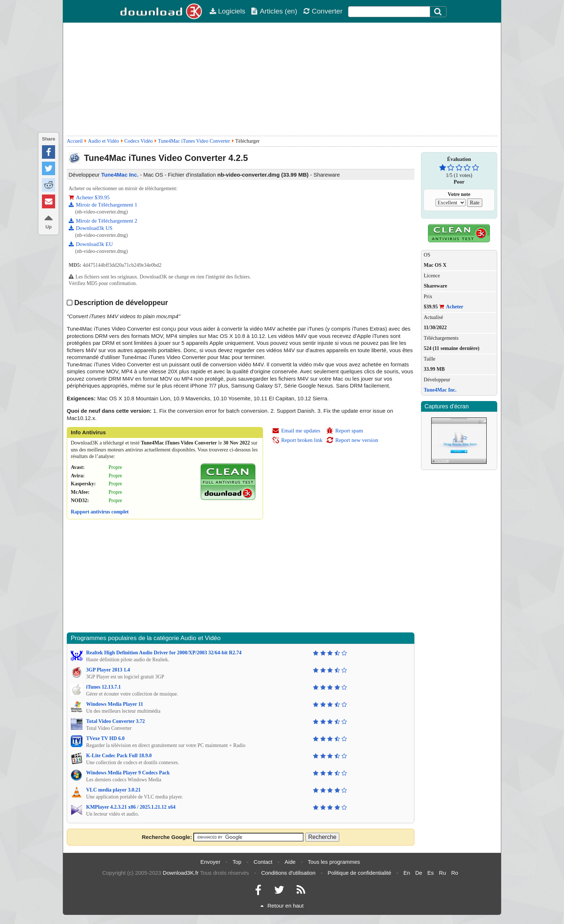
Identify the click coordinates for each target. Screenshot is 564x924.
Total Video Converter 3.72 (115, 721)
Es (431, 873)
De (419, 873)
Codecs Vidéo (139, 141)
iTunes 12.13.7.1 (103, 687)
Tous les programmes (334, 862)
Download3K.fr (181, 873)
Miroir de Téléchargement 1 (103, 205)
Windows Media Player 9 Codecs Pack (128, 773)
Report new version (352, 440)
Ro (455, 873)
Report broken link (297, 440)
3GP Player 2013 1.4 (108, 670)
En (407, 873)
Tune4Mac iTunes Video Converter (194, 141)
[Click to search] (439, 12)
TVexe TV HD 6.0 (105, 738)
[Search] (438, 12)
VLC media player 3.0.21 (113, 790)
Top (237, 862)
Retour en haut (282, 906)
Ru (442, 873)
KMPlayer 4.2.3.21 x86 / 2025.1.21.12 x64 (131, 807)
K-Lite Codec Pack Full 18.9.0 (119, 756)
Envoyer (210, 862)
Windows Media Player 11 (115, 704)
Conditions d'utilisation (288, 873)
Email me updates (296, 431)
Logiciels (227, 11)
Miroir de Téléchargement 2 (103, 221)
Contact (263, 862)
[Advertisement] (282, 79)
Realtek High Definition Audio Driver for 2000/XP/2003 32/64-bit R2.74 (164, 653)
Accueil (75, 141)
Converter (323, 11)
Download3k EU (91, 244)
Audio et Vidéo (103, 141)
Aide (290, 862)
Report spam (345, 431)
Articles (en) (274, 11)
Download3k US (90, 228)
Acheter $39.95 (89, 197)
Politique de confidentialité (359, 873)
